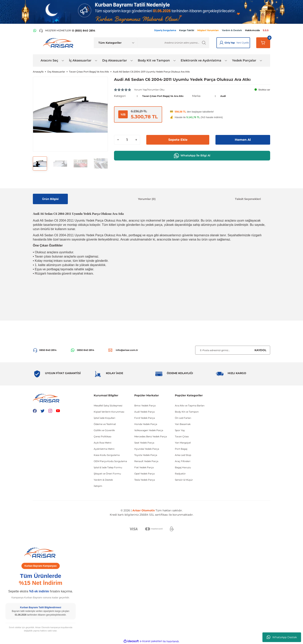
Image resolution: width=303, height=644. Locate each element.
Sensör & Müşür (184, 480)
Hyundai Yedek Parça (147, 449)
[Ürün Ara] (173, 43)
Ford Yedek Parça (145, 418)
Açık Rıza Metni (103, 443)
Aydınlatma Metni (104, 449)
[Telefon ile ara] (67, 31)
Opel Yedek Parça (144, 474)
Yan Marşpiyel (183, 443)
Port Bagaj (181, 449)
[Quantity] (127, 144)
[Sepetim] (263, 43)
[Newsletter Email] (233, 350)
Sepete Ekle (178, 144)
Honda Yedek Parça (146, 424)
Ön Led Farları (183, 418)
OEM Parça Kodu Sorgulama (110, 461)
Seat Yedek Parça (144, 443)
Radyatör (180, 474)
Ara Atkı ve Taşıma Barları (190, 406)
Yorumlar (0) (147, 199)
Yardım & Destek (103, 480)
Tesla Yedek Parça (145, 480)
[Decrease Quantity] (118, 144)
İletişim (98, 486)
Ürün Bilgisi (50, 199)
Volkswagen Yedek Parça (149, 430)
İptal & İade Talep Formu (108, 467)
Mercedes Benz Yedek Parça (151, 436)
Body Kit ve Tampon (187, 412)
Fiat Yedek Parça (144, 467)
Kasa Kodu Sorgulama (107, 455)
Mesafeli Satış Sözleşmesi (108, 406)
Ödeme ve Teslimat (105, 424)
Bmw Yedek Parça (145, 406)
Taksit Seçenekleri (248, 199)
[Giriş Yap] (221, 43)
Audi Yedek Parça (144, 412)
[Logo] (59, 43)
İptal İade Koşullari (104, 418)
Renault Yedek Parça (146, 461)
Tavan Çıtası (182, 436)
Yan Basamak (183, 424)
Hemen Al (243, 144)
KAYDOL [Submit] (260, 350)
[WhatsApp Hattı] (35, 31)
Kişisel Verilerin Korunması (109, 412)
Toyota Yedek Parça (146, 455)
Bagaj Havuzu (183, 467)
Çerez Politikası (103, 436)
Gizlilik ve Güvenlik (104, 430)
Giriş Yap (230, 43)
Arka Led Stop (183, 455)
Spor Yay (180, 430)
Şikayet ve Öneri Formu (107, 474)
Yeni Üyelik (243, 43)
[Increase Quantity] (136, 144)
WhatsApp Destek (282, 637)
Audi (224, 98)
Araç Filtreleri (183, 461)
